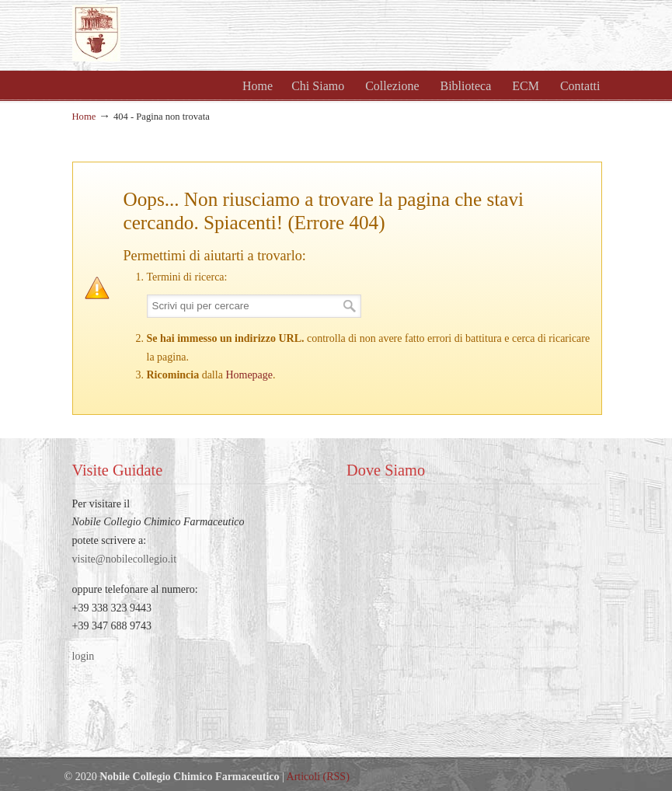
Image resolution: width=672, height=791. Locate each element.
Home (84, 117)
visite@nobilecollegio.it (125, 559)
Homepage (249, 375)
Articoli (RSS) (318, 777)
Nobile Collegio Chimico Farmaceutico (243, 33)
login (84, 656)
